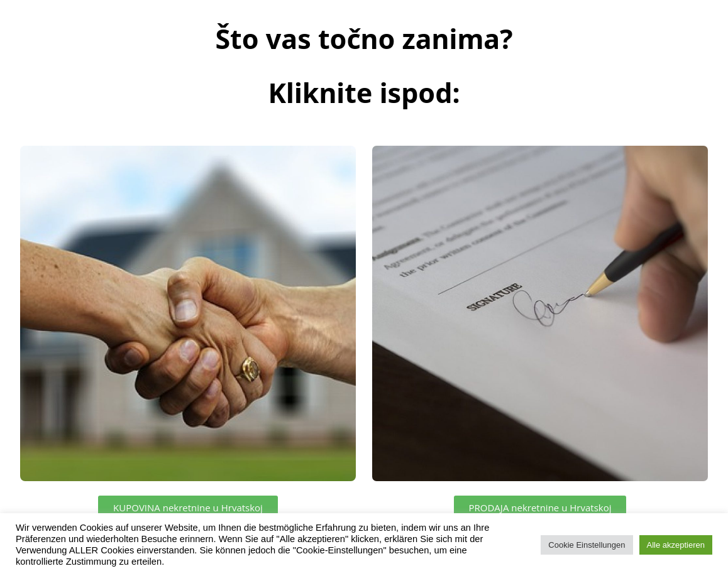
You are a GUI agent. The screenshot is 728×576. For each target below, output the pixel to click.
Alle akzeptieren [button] (676, 545)
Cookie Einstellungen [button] (587, 545)
